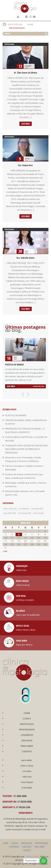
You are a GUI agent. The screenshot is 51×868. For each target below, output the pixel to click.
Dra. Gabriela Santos (26, 258)
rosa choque (23, 513)
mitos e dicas (8, 509)
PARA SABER (27, 746)
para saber (8, 513)
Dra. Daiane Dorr (25, 165)
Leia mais (26, 124)
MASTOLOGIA (27, 724)
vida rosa (37, 513)
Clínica (42, 386)
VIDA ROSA (27, 740)
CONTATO (27, 751)
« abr (5, 551)
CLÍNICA (27, 719)
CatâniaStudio (32, 856)
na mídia (22, 509)
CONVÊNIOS (27, 735)
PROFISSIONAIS (27, 730)
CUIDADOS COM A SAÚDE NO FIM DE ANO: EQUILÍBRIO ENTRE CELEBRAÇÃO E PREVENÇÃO (27, 449)
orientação (35, 509)
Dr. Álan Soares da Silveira (25, 73)
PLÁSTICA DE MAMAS (14, 365)
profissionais (9, 44)
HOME (30, 24)
